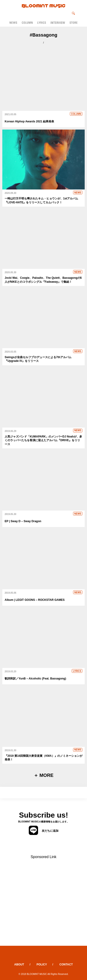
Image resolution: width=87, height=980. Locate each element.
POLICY (42, 964)
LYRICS (77, 671)
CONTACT (66, 964)
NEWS (78, 193)
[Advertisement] (43, 902)
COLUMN (76, 114)
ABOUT (19, 964)
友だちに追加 (44, 831)
